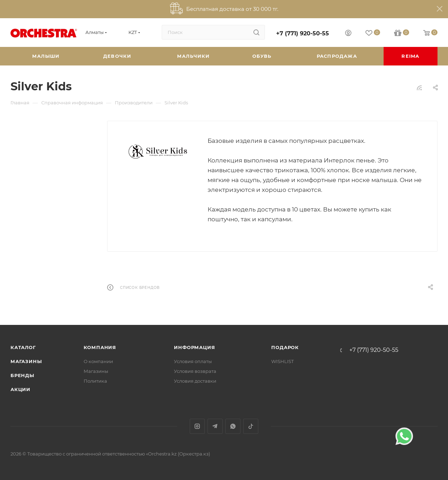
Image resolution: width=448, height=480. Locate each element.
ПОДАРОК (285, 347)
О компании (98, 361)
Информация (194, 347)
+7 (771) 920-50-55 (303, 33)
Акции (20, 389)
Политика (95, 381)
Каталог (23, 347)
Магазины (26, 361)
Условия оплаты (193, 361)
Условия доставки (195, 381)
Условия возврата (195, 371)
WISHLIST (282, 361)
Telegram (215, 426)
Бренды (22, 375)
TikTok (251, 426)
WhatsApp (233, 426)
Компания (100, 347)
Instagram (197, 426)
